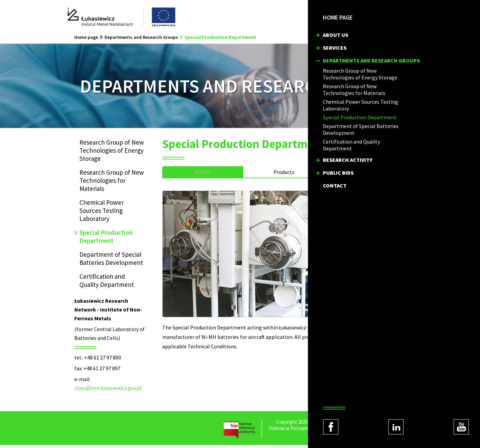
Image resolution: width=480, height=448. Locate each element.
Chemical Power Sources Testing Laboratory (102, 214)
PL (345, 17)
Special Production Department (220, 40)
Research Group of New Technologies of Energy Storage (112, 153)
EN (359, 17)
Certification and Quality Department (107, 283)
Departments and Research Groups (141, 40)
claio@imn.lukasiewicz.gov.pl (108, 391)
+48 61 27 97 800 (103, 360)
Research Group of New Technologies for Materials (112, 183)
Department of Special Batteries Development (111, 262)
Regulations (345, 438)
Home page (86, 40)
